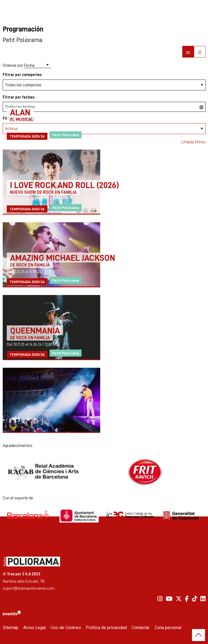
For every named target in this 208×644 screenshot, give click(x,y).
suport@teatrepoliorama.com (29, 588)
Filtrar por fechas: (19, 97)
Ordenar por (13, 65)
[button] (199, 635)
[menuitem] (160, 599)
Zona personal (168, 628)
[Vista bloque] (188, 52)
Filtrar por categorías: (22, 74)
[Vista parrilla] (200, 52)
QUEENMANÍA (35, 330)
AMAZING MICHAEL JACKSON (63, 258)
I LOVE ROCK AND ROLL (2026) (64, 185)
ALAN (20, 112)
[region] (104, 472)
